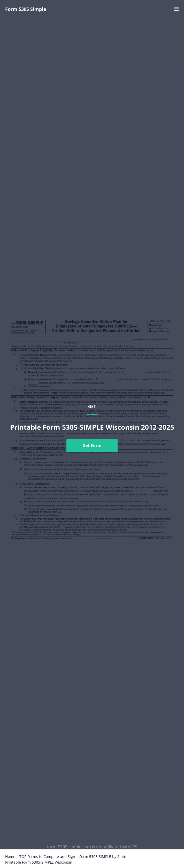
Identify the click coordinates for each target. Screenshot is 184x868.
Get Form (92, 445)
